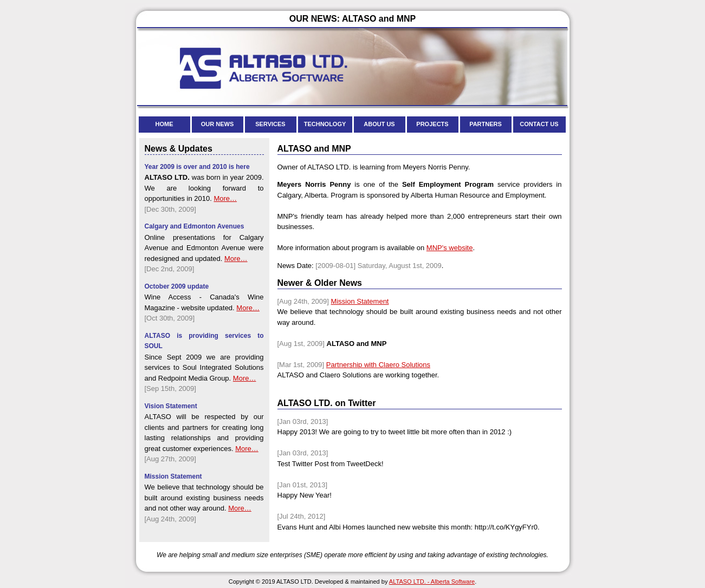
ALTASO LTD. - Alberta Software (432, 582)
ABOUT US (379, 124)
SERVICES (270, 124)
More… (225, 198)
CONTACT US (539, 124)
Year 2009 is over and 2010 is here (197, 167)
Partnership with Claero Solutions (378, 365)
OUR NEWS (218, 124)
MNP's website (450, 248)
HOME (164, 124)
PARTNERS (486, 124)
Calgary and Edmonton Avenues (195, 226)
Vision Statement (171, 406)
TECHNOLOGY (325, 124)
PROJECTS (432, 124)
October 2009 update (177, 286)
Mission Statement (360, 301)
